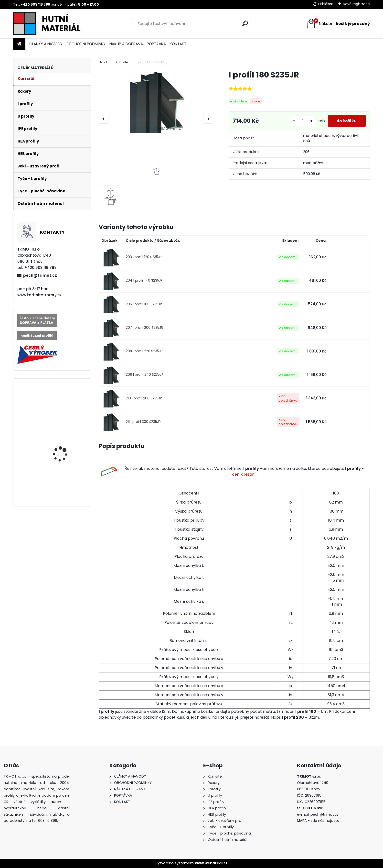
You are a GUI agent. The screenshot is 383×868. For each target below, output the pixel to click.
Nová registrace (356, 4)
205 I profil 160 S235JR (144, 304)
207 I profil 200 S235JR (144, 328)
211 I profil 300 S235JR (143, 422)
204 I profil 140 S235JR (144, 280)
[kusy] (302, 123)
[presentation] (104, 119)
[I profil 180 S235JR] (156, 101)
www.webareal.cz (211, 863)
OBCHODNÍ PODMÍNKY (86, 44)
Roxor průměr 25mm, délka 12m (63, 404)
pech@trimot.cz (40, 275)
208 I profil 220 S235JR (144, 351)
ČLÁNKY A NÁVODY (46, 44)
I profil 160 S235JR (61, 474)
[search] (245, 23)
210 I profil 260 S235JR (144, 398)
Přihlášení (326, 4)
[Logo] (47, 24)
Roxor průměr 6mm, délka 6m (62, 440)
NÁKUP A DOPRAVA (126, 44)
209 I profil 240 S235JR (145, 375)
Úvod (103, 62)
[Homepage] (19, 44)
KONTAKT (178, 44)
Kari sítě (122, 62)
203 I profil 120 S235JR (144, 257)
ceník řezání (244, 474)
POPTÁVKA (156, 44)
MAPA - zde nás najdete (318, 821)
